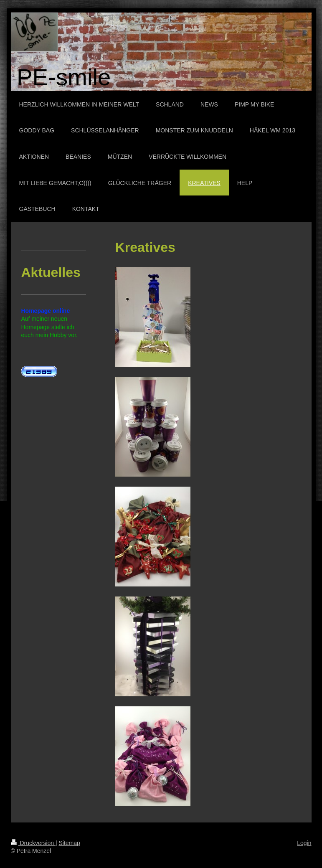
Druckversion (33, 843)
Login (304, 843)
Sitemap (70, 843)
